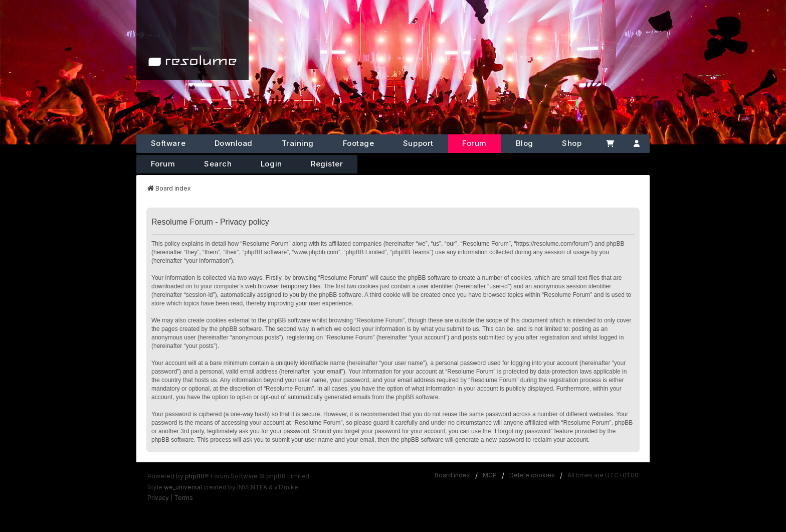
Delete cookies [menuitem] (532, 475)
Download (234, 143)
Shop (572, 143)
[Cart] (610, 144)
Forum (474, 143)
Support (418, 143)
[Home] (192, 40)
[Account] (637, 144)
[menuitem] (158, 498)
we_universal (183, 487)
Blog (525, 143)
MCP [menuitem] (490, 475)
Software (168, 143)
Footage (359, 143)
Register (327, 164)
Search (218, 164)
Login (271, 164)
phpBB (195, 476)
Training (298, 143)
